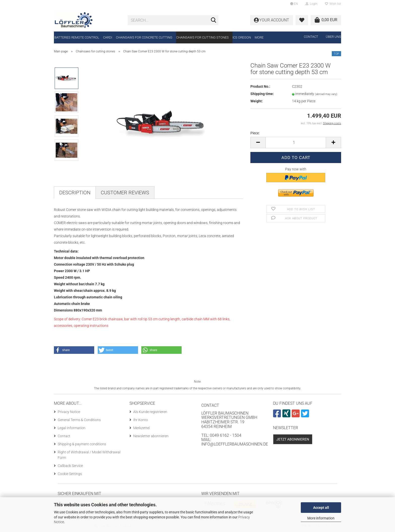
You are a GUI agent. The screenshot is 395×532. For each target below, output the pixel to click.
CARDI (108, 37)
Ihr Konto (141, 420)
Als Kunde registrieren (150, 412)
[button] (74, 350)
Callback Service (70, 466)
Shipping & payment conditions (82, 444)
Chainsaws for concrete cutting (144, 37)
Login (311, 4)
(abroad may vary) (326, 94)
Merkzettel (141, 428)
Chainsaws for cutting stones (202, 37)
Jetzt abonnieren (293, 439)
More (259, 37)
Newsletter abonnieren (151, 436)
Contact (311, 37)
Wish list (333, 4)
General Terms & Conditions (79, 420)
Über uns (333, 37)
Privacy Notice (69, 412)
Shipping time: (262, 94)
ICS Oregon (242, 37)
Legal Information (72, 428)
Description (75, 193)
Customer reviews (125, 193)
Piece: (255, 133)
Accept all (321, 508)
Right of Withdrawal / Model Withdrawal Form (89, 455)
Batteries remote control (77, 37)
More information (321, 518)
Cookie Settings (70, 474)
